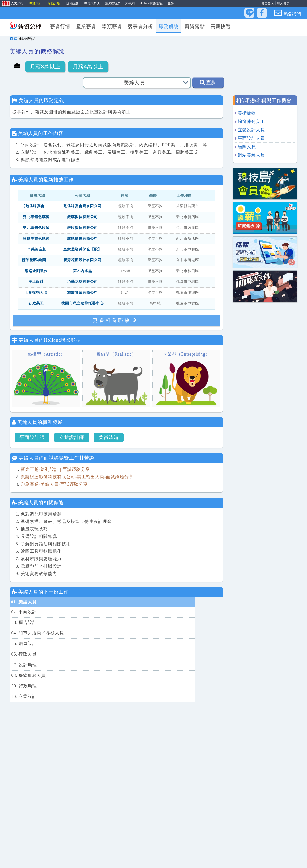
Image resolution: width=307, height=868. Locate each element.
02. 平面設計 (130, 602)
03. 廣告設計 (24, 612)
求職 (148, 859)
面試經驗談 (113, 3)
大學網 (130, 3)
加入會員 (283, 3)
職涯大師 (36, 3)
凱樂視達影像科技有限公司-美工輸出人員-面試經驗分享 (77, 477)
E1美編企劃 (36, 250)
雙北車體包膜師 (36, 217)
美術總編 (109, 437)
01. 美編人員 (24, 602)
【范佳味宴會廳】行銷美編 (45, 206)
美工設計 (36, 282)
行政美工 (36, 304)
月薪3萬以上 (45, 67)
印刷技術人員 (36, 293)
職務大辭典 (92, 3)
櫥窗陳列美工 (251, 121)
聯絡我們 (288, 13)
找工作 (131, 859)
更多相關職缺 (116, 320)
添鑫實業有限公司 (83, 293)
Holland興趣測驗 (151, 3)
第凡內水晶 (83, 271)
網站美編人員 (251, 155)
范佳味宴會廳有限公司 (83, 206)
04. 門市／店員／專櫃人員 (144, 612)
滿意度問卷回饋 (190, 859)
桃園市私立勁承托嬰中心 (83, 304)
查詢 (208, 82)
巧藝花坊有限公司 (83, 282)
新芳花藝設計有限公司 (83, 261)
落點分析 (54, 3)
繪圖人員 (247, 147)
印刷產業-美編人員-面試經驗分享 (54, 484)
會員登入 (267, 3)
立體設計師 (72, 437)
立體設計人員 (251, 130)
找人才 (163, 859)
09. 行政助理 (24, 642)
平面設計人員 (251, 138)
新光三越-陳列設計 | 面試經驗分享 (55, 469)
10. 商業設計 (130, 642)
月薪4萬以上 (88, 67)
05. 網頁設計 (24, 622)
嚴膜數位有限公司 (83, 217)
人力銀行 (12, 4)
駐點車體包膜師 (36, 239)
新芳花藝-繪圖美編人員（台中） (49, 261)
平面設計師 (32, 437)
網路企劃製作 (36, 271)
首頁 (14, 39)
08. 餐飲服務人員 (135, 632)
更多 (171, 3)
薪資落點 (73, 3)
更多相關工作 (116, 820)
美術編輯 (247, 113)
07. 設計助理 (24, 632)
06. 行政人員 (130, 622)
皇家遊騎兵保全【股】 (83, 250)
